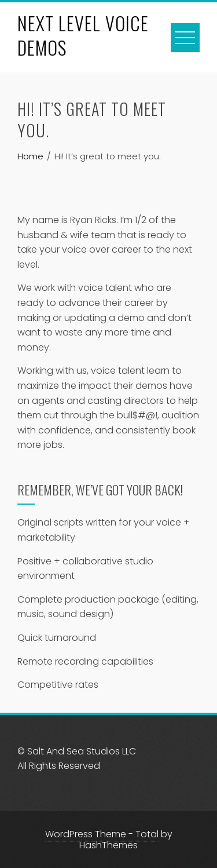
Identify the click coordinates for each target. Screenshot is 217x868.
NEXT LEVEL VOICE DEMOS (83, 35)
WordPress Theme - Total (102, 834)
